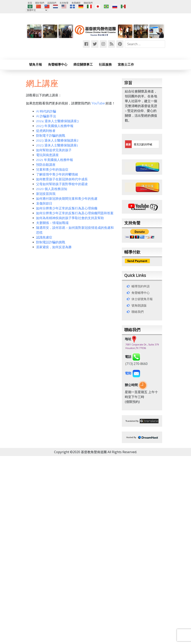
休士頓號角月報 (142, 299)
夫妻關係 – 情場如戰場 (52, 223)
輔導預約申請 (141, 286)
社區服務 (105, 64)
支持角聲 (64, 3)
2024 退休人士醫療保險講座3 (57, 121)
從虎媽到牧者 (46, 131)
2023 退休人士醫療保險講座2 (57, 140)
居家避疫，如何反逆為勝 (54, 247)
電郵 (133, 373)
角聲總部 (76, 3)
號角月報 (35, 64)
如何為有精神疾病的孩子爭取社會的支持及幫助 (70, 218)
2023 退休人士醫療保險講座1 (57, 145)
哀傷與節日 (44, 203)
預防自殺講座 (46, 165)
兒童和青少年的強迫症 (52, 170)
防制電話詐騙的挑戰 (51, 242)
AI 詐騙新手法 (46, 116)
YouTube (98, 103)
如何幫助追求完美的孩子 (54, 150)
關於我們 (40, 3)
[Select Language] (37, 10)
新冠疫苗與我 (46, 194)
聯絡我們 (88, 3)
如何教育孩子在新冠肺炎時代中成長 (62, 179)
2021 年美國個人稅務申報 (55, 160)
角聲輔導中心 (58, 64)
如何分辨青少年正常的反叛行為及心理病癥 (67, 208)
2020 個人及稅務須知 (52, 189)
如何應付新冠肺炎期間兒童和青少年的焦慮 (67, 199)
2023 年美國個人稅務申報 (55, 126)
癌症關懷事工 (83, 64)
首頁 (30, 3)
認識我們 (52, 3)
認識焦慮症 (44, 237)
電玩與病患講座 (47, 155)
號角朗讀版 (139, 305)
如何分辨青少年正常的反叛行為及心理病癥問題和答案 (75, 213)
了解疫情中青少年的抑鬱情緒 (57, 174)
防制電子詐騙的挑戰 (51, 136)
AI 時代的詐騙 (46, 111)
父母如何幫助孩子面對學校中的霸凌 (62, 184)
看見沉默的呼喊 (143, 144)
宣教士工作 (126, 64)
